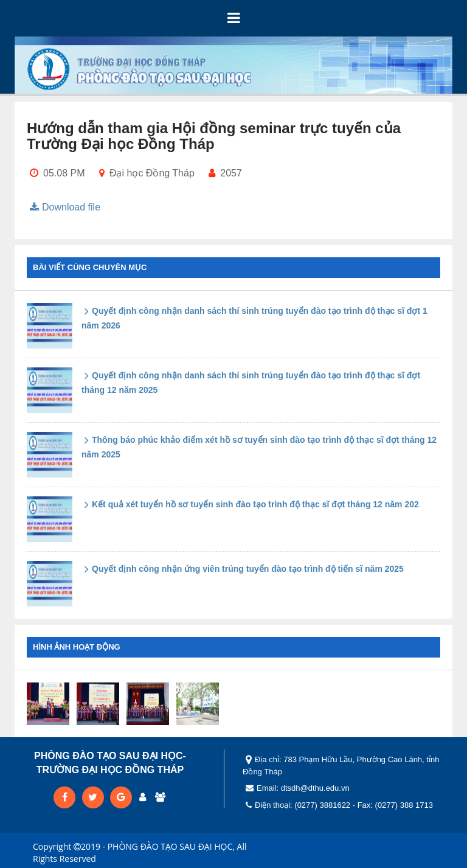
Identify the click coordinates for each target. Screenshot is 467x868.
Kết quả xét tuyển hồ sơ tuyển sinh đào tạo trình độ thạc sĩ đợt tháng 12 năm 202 (250, 504)
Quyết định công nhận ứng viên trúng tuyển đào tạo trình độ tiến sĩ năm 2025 (243, 569)
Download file (64, 207)
